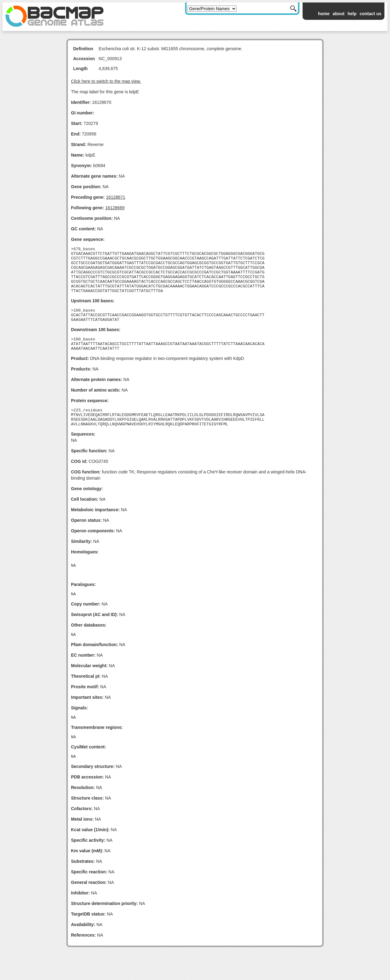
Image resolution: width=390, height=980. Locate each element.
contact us (370, 14)
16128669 (115, 208)
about (339, 14)
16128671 (116, 197)
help (352, 14)
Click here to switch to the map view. (106, 81)
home (324, 14)
